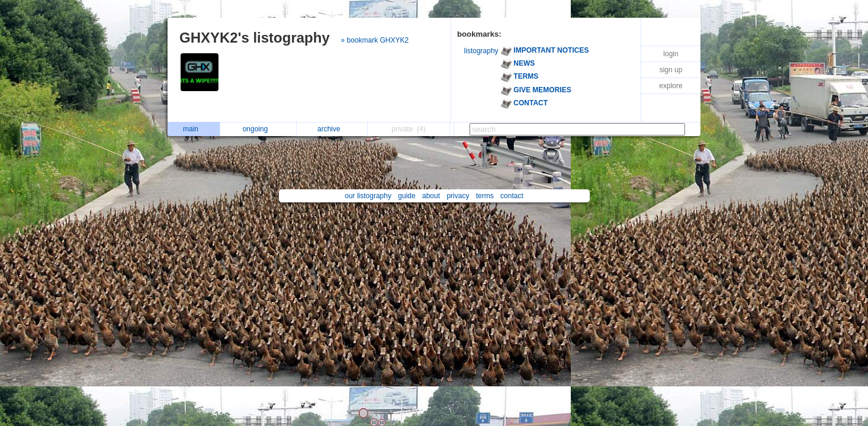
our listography (368, 196)
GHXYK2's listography (255, 38)
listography (481, 51)
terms (485, 196)
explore (671, 86)
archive (332, 129)
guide (406, 196)
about (431, 196)
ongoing (258, 129)
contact (512, 196)
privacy (458, 196)
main (194, 129)
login (671, 54)
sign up (671, 70)
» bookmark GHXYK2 (374, 40)
